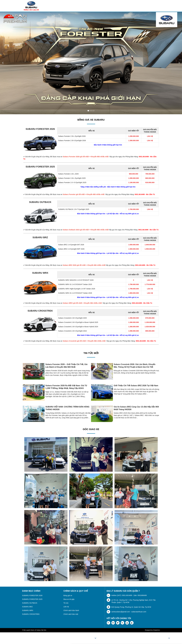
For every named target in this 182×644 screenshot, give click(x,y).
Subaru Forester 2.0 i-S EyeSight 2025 (72, 182)
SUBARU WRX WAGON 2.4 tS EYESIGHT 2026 (76, 280)
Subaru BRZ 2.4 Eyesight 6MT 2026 (71, 249)
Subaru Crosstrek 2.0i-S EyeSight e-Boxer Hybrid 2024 (78, 327)
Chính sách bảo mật (71, 614)
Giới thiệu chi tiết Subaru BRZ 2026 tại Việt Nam (136, 385)
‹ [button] (3, 63)
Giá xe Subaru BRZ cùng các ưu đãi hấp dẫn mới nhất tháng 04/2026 (136, 408)
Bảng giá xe (68, 595)
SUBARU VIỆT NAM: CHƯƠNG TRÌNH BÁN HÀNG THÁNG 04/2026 (67, 408)
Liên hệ (66, 607)
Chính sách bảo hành (71, 610)
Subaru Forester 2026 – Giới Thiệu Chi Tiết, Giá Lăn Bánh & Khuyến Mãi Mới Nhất (66, 366)
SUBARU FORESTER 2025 (40, 167)
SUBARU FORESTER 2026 (40, 129)
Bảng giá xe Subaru (109, 638)
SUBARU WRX (40, 273)
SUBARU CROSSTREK (40, 311)
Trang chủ (77, 638)
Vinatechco (156, 630)
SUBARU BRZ (40, 237)
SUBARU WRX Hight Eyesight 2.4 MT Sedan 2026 (77, 289)
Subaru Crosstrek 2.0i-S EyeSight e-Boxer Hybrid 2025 (78, 322)
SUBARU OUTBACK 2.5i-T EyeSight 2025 (74, 209)
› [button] (179, 63)
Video (165, 638)
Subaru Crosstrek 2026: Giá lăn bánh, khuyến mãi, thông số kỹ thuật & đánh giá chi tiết (135, 366)
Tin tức (66, 603)
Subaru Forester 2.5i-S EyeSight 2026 (72, 141)
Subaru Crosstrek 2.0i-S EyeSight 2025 (72, 318)
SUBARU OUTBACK (40, 202)
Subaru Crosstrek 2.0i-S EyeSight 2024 (72, 331)
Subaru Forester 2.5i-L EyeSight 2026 (72, 136)
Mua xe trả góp (69, 599)
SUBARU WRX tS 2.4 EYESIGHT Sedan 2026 (75, 293)
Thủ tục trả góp (130, 638)
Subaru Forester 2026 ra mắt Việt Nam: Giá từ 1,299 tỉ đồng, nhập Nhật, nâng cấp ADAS (66, 387)
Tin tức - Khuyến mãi (150, 638)
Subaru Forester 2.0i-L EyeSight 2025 (72, 178)
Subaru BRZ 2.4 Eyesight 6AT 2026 (71, 245)
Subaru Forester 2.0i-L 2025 (68, 174)
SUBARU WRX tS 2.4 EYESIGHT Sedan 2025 (75, 284)
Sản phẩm (90, 638)
